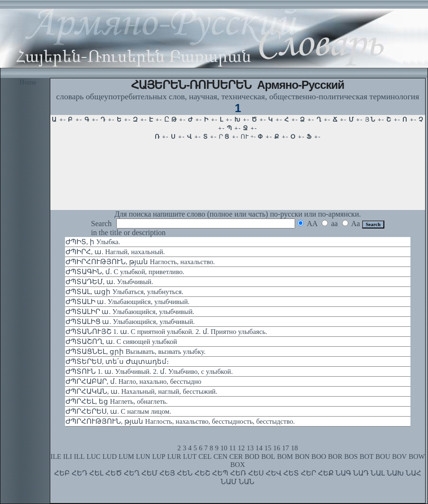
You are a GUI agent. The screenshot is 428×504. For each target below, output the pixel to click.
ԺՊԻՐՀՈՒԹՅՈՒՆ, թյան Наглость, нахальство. (140, 262)
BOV (399, 456)
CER (236, 456)
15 (268, 448)
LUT (190, 456)
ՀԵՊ (220, 473)
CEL (205, 456)
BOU (383, 456)
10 (224, 448)
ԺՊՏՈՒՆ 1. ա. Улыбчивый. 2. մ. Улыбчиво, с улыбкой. (149, 371)
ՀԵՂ (132, 473)
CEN (220, 456)
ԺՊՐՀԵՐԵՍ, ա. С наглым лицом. (118, 411)
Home (28, 82)
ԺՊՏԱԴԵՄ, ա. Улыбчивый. (109, 282)
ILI (68, 456)
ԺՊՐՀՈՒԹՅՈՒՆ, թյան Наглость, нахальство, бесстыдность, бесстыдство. (180, 421)
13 (250, 448)
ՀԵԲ (62, 473)
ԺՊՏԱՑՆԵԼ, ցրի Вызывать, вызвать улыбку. (135, 352)
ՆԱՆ (247, 482)
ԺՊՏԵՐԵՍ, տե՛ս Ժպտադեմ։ (117, 361)
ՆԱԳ (343, 473)
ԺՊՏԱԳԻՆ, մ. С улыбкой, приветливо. (125, 272)
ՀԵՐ (308, 473)
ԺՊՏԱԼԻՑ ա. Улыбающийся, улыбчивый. (130, 322)
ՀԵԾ (114, 473)
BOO (319, 456)
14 (259, 448)
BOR (335, 456)
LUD (110, 456)
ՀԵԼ (96, 473)
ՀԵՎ (274, 473)
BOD (252, 456)
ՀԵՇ (202, 473)
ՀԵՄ (149, 473)
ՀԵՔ (326, 473)
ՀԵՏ (291, 473)
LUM (126, 456)
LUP (159, 456)
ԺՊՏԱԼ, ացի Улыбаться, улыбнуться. (125, 292)
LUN (143, 456)
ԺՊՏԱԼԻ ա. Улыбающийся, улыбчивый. (128, 302)
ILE (56, 456)
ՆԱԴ (361, 473)
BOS (351, 456)
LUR (174, 456)
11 (233, 448)
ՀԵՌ (238, 473)
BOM (285, 456)
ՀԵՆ (185, 473)
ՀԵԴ (79, 473)
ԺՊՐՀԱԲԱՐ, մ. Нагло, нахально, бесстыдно (134, 381)
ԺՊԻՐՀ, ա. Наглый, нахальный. (115, 252)
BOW (417, 456)
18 (294, 448)
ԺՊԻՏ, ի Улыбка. (93, 242)
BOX (237, 465)
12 (241, 448)
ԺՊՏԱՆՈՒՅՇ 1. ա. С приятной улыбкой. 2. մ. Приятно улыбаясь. (166, 332)
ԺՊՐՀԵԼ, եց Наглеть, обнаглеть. (117, 401)
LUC (94, 456)
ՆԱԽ (395, 473)
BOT (367, 456)
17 (286, 448)
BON (302, 456)
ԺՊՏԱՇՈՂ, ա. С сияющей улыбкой (121, 342)
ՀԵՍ (256, 473)
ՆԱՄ (229, 482)
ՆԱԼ (378, 473)
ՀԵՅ (167, 473)
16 (277, 448)
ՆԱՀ (414, 473)
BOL (268, 456)
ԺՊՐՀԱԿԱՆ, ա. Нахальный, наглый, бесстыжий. (141, 391)
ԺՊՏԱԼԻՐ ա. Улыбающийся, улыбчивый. (130, 312)
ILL (79, 456)
